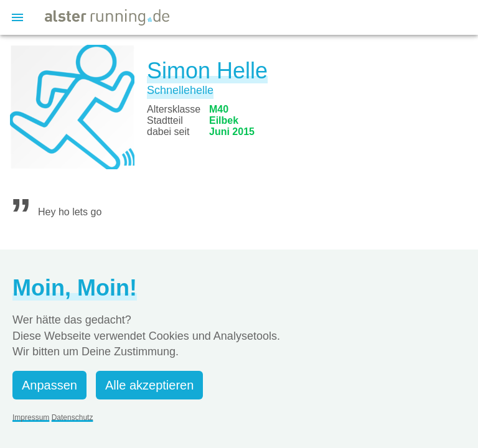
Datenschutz (73, 418)
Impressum (31, 418)
